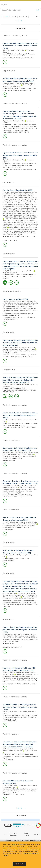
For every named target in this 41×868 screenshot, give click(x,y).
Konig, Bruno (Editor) (15, 201)
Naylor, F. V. (6, 50)
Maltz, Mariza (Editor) (13, 222)
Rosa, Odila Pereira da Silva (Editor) (13, 224)
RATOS (29, 90)
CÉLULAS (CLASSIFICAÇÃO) (11, 604)
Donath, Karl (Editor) (31, 215)
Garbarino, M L (7, 712)
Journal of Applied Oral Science (16, 89)
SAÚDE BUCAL (31, 318)
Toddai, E (30, 522)
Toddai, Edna (27, 453)
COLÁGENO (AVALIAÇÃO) (28, 603)
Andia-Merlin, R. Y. (8, 420)
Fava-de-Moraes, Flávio (16, 308)
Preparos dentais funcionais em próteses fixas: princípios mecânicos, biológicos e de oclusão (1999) (20, 630)
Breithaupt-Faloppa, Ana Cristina (12, 83)
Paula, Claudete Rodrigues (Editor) (12, 203)
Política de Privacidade (13, 834)
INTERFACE (26, 427)
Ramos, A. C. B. (31, 487)
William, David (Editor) (9, 205)
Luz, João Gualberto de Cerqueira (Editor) (14, 213)
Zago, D (13, 522)
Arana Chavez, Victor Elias (17, 50)
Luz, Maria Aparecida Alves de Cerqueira (14, 749)
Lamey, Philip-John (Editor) (17, 228)
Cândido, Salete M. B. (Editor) (26, 231)
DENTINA (34, 169)
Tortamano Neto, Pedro (16, 640)
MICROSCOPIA (22, 90)
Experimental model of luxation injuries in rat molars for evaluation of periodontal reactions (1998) (20, 707)
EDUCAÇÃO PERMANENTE (10, 319)
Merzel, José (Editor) (19, 215)
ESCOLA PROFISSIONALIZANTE (17, 318)
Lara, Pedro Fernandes (28, 83)
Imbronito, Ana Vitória (9, 385)
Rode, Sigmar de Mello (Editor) (11, 233)
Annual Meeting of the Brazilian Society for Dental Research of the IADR (20, 717)
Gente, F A (19, 522)
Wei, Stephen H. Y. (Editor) (28, 233)
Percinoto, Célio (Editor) (28, 201)
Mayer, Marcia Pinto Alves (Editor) (28, 217)
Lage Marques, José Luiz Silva (11, 305)
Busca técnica (27, 834)
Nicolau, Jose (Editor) (27, 196)
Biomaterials (11, 388)
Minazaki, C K (7, 522)
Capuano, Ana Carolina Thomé (27, 593)
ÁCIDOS (30, 390)
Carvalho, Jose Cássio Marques (25, 638)
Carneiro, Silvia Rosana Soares (11, 347)
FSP (33, 237)
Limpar (38, 16)
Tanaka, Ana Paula (8, 595)
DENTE (33, 58)
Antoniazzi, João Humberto (19, 712)
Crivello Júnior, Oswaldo (14, 87)
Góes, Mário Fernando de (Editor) (17, 221)
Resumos (10, 526)
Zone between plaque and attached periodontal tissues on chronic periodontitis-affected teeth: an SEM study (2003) (20, 343)
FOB (30, 237)
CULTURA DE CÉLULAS (15, 276)
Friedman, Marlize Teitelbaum (11, 349)
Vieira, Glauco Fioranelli (31, 303)
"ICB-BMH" (23, 17)
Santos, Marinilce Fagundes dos (12, 85)
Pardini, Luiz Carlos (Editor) (10, 217)
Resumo (10, 456)
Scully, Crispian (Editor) (29, 203)
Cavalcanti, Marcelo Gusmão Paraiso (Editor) (15, 197)
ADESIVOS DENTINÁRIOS (15, 427)
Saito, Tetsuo (6, 634)
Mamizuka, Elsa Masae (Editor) (24, 205)
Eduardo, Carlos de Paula (29, 486)
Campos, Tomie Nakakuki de (11, 641)
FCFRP (22, 237)
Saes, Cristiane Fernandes (10, 310)
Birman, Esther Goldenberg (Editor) (12, 192)
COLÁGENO (6, 278)
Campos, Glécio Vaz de (29, 308)
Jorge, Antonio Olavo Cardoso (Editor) (20, 199)
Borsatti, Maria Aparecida (10, 785)
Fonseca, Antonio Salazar (24, 301)
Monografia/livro (8, 619)
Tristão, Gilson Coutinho (14, 636)
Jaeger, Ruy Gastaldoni (27, 271)
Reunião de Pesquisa (9, 56)
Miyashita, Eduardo (26, 305)
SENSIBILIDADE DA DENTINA (16, 58)
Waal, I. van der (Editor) (14, 208)
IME (4, 758)
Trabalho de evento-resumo (12, 440)
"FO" (14, 17)
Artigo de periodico (9, 71)
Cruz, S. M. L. (17, 486)
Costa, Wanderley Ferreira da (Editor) (13, 235)
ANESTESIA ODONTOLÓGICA (16, 795)
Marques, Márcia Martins (10, 273)
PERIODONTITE (24, 357)
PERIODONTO (25, 355)
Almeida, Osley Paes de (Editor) (16, 226)
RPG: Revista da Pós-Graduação (16, 54)
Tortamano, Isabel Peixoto (25, 785)
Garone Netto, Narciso (20, 420)
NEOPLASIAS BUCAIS (14, 603)
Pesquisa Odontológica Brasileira (17, 164)
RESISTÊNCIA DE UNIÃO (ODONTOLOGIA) (20, 495)
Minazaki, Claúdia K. (8, 453)
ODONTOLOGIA (12, 241)
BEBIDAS (28, 58)
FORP (26, 237)
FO (24, 56)
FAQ (5, 834)
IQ (13, 237)
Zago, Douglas (19, 453)
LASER (27, 132)
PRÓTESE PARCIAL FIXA (15, 647)
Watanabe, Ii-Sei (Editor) (28, 208)
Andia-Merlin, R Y (7, 555)
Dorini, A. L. (23, 487)
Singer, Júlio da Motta (31, 751)
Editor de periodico (9, 182)
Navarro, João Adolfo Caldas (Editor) (25, 212)
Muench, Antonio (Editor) (17, 194)
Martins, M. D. (16, 271)
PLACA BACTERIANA (14, 355)
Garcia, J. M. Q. (7, 271)
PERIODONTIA (12, 684)
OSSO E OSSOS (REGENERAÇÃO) (18, 390)
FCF (15, 237)
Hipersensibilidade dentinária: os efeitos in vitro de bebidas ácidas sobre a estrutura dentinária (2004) (20, 46)
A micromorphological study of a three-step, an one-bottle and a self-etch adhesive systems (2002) (20, 415)
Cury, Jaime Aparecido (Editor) (23, 210)
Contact (37, 834)
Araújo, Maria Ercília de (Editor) (13, 219)
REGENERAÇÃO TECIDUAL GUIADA (27, 684)
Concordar (19, 864)
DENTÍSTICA (12, 760)
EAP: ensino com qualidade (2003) (16, 299)
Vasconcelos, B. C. (8, 486)
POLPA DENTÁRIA (27, 276)
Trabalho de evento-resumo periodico (15, 36)
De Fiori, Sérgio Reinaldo (30, 640)
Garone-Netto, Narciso (19, 555)
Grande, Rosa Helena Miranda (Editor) (23, 229)
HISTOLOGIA (12, 460)
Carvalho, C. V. (20, 674)
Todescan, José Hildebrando (15, 303)
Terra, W (24, 522)
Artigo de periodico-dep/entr (12, 291)
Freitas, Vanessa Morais (13, 597)
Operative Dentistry (13, 559)
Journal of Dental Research (15, 424)
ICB (22, 56)
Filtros (5, 17)
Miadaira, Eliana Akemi (20, 595)
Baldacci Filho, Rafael (13, 307)
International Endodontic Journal (16, 275)
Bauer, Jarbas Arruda (27, 636)
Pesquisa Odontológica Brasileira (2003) (18, 190)
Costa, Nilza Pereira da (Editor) (29, 222)
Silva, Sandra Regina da (9, 301)
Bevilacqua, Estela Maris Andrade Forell (22, 454)
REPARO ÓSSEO (13, 90)
